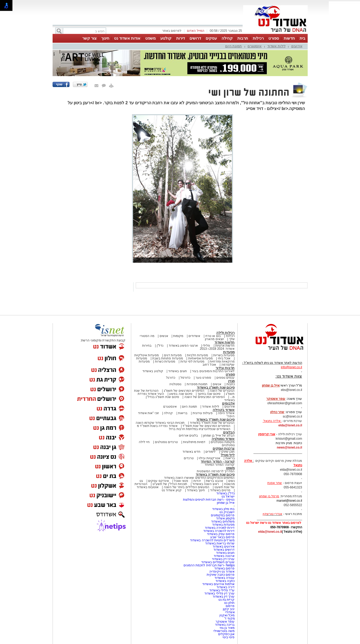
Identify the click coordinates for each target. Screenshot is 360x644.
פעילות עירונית (203, 413)
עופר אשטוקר (225, 622)
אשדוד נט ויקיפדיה (221, 572)
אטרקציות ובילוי (209, 458)
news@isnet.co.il (289, 447)
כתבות (231, 384)
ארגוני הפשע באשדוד (183, 346)
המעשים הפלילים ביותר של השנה (187, 487)
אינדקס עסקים (158, 481)
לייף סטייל (228, 455)
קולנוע (166, 38)
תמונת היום (234, 46)
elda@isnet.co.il (290, 425)
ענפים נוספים (225, 378)
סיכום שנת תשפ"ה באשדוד (215, 474)
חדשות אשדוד (225, 342)
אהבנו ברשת (214, 481)
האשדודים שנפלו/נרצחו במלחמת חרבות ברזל (200, 429)
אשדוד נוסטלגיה (223, 439)
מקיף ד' (229, 618)
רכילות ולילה (226, 333)
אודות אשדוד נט (127, 38)
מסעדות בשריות (224, 355)
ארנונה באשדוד (224, 556)
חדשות (289, 38)
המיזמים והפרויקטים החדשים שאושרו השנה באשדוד (199, 478)
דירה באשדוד (226, 587)
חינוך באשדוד (196, 490)
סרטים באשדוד (220, 490)
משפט (150, 38)
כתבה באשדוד (225, 581)
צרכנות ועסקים (224, 448)
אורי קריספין (267, 434)
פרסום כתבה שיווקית (220, 575)
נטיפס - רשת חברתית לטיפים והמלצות (209, 500)
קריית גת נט (227, 600)
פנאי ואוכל (181, 481)
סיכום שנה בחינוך (209, 394)
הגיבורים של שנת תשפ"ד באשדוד (212, 423)
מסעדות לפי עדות (192, 361)
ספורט (274, 38)
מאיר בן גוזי (227, 628)
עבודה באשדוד (224, 578)
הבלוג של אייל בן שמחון (219, 436)
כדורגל (171, 378)
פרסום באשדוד (224, 568)
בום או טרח (213, 336)
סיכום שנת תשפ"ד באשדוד (216, 419)
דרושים (195, 38)
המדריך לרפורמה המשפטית (216, 471)
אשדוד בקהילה (224, 410)
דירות (181, 38)
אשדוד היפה (226, 413)
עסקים (211, 38)
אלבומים (228, 403)
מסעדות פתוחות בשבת (168, 358)
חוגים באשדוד (177, 371)
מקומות (178, 336)
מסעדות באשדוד (223, 525)
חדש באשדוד (191, 452)
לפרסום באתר (172, 31)
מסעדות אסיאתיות (200, 358)
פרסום (230, 606)
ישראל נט (228, 496)
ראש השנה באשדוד (206, 484)
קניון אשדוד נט (172, 490)
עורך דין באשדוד (224, 597)
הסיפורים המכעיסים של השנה (205, 397)
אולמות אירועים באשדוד (219, 584)
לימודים (210, 452)
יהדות (197, 481)
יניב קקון (229, 609)
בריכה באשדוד (225, 625)
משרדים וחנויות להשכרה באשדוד (212, 540)
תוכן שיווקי (228, 452)
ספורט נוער (203, 378)
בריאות (183, 413)
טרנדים (189, 458)
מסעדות (229, 352)
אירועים (297, 46)
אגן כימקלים (226, 634)
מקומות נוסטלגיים (222, 442)
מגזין (231, 381)
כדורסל (185, 378)
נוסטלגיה (175, 384)
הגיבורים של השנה (222, 391)
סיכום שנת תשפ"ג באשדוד (216, 387)
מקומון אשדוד (225, 518)
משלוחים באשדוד (223, 522)
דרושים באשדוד (224, 550)
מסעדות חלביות (197, 355)
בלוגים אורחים (188, 436)
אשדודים (194, 336)
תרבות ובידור (225, 368)
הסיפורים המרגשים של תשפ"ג (184, 391)
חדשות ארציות (225, 346)
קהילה (227, 38)
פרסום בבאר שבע (223, 537)
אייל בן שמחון (226, 503)
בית (302, 38)
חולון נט (229, 603)
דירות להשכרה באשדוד (219, 531)
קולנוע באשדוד (153, 371)
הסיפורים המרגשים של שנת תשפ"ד (206, 426)
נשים (232, 481)
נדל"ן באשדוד (226, 493)
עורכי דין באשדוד (223, 559)
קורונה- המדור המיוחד (220, 465)
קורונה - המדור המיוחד (218, 461)
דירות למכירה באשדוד (220, 528)
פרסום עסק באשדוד (221, 534)
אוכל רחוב (209, 365)
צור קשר (89, 38)
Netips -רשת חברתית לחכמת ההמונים (209, 565)
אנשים (164, 336)
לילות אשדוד (276, 46)
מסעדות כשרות (165, 361)
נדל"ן (160, 346)
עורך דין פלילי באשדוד (219, 593)
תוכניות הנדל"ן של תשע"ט (170, 484)
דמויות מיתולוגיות (194, 442)
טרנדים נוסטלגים (166, 442)
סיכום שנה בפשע (181, 394)
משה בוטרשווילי (224, 631)
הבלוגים (229, 432)
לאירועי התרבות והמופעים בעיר (213, 371)
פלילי (206, 346)
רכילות (258, 38)
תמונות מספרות (197, 384)
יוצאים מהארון (214, 339)
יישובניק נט (227, 512)
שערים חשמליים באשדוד (218, 562)
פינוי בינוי (229, 637)
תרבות (243, 38)
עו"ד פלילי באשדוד (221, 590)
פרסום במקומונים (223, 515)
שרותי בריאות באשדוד (220, 543)
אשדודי (230, 612)
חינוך (105, 38)
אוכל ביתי (224, 358)
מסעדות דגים (173, 355)
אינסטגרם (255, 46)
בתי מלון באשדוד (223, 509)
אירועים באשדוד (224, 547)
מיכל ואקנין (227, 615)
